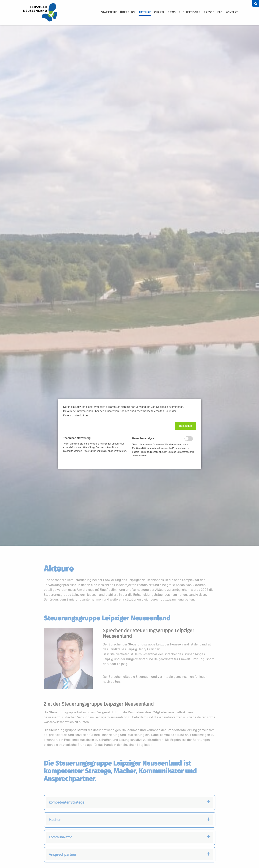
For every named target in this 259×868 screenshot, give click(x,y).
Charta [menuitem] (159, 12)
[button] (185, 426)
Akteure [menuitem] (145, 12)
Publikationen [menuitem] (190, 12)
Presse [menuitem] (209, 12)
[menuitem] (109, 12)
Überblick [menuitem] (128, 12)
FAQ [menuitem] (220, 12)
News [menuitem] (172, 12)
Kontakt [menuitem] (232, 12)
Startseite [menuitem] (109, 12)
